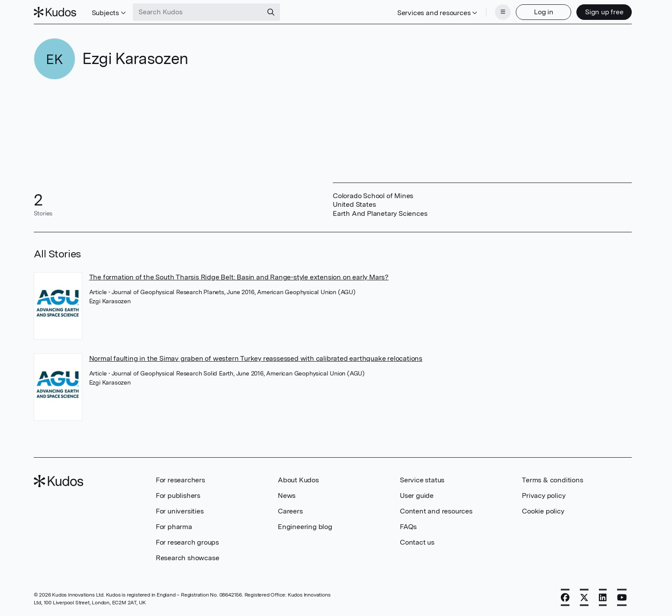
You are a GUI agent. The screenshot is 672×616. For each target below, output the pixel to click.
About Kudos (298, 480)
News (287, 496)
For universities (180, 511)
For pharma (174, 527)
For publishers (178, 496)
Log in (544, 12)
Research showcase (188, 558)
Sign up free (604, 12)
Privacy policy (543, 496)
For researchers (180, 480)
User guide (417, 496)
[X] (584, 597)
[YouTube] (622, 597)
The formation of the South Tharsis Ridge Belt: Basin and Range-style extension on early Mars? (239, 277)
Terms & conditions (552, 480)
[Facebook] (565, 597)
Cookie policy (543, 511)
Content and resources (436, 511)
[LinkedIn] (603, 597)
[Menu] (503, 12)
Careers (290, 511)
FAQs (408, 527)
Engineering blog (305, 527)
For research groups (187, 542)
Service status (422, 480)
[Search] (271, 12)
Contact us (417, 542)
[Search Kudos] (198, 12)
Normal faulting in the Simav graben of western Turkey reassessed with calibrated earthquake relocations (256, 358)
